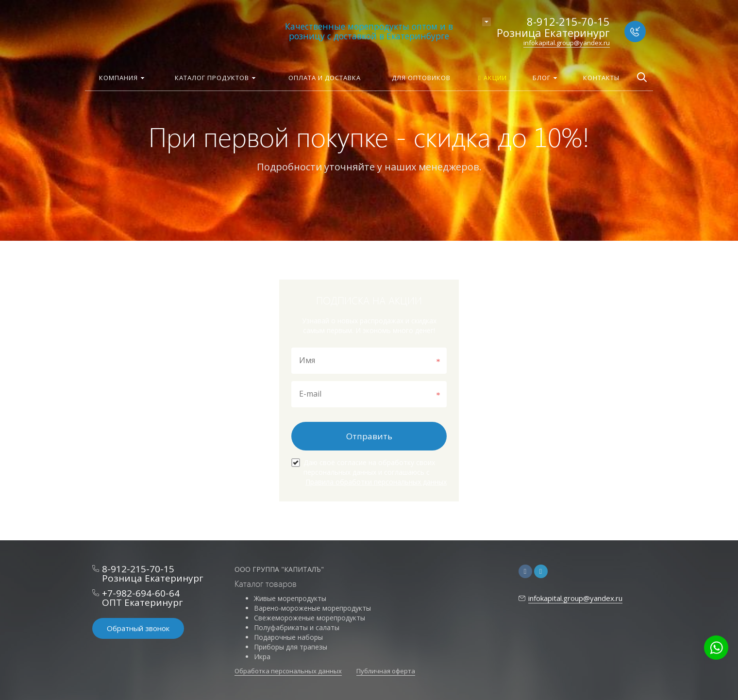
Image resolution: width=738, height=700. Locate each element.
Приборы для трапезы (291, 647)
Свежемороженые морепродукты (310, 618)
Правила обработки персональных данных (376, 482)
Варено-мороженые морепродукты (312, 608)
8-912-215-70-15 (568, 21)
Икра (262, 657)
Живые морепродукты (290, 598)
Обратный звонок (138, 628)
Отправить (369, 436)
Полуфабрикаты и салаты (297, 627)
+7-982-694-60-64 (141, 593)
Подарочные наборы (288, 637)
